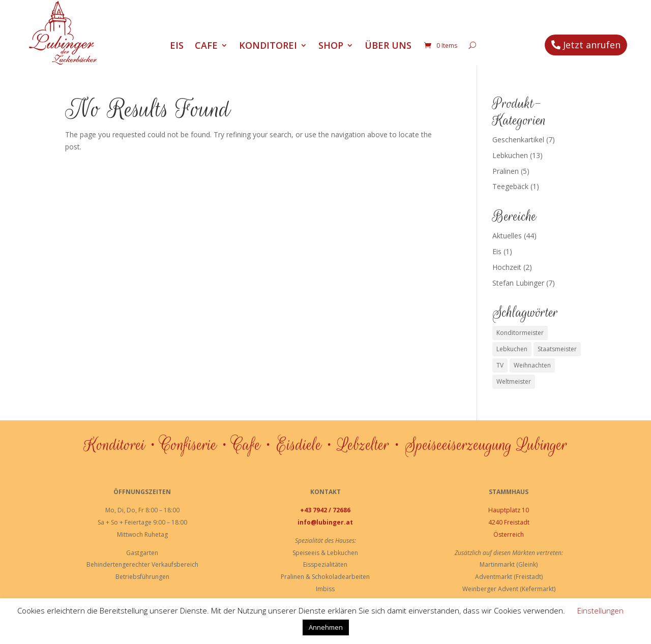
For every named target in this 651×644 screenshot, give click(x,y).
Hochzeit (507, 267)
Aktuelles (507, 236)
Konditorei (268, 47)
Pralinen (506, 171)
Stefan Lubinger (518, 283)
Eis (177, 47)
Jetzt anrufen (592, 45)
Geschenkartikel (518, 140)
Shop (331, 47)
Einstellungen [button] (600, 610)
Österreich (509, 534)
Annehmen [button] (326, 627)
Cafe (206, 47)
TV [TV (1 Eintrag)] (500, 365)
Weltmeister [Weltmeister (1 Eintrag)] (514, 381)
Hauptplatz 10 (509, 510)
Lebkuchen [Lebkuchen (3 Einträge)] (512, 349)
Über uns (388, 47)
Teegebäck (510, 186)
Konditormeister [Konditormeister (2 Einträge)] (520, 333)
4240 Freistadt (509, 522)
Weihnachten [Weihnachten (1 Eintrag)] (532, 365)
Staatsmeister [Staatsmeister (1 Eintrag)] (557, 349)
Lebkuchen (510, 155)
